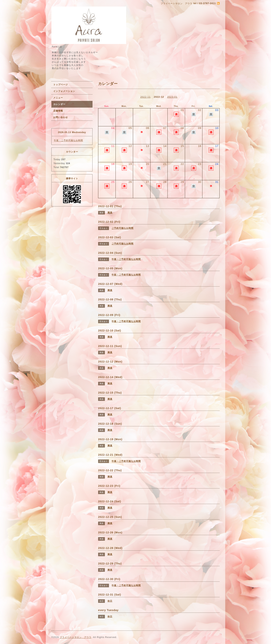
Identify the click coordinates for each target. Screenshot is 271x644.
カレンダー (59, 104)
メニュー (58, 98)
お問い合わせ (61, 117)
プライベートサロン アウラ (76, 637)
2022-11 (145, 97)
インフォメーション (64, 91)
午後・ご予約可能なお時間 (68, 140)
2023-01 (172, 97)
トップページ (61, 85)
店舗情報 (58, 111)
